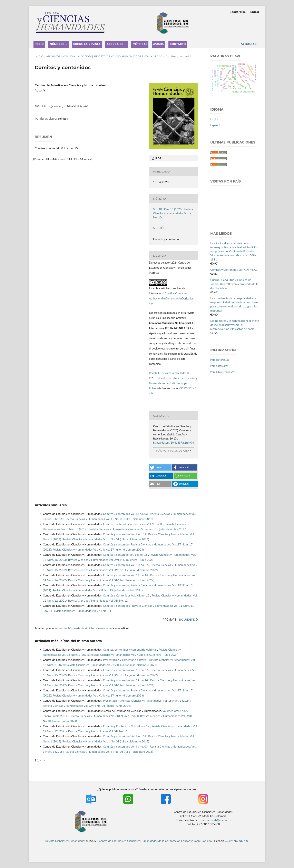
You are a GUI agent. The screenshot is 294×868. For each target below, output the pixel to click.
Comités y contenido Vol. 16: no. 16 (125, 555)
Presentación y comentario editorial (125, 660)
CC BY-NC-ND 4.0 (236, 841)
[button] (160, 467)
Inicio (39, 44)
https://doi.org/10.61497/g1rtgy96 (65, 106)
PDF (158, 158)
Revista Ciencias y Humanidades (168, 373)
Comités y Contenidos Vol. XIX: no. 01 (234, 270)
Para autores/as (219, 366)
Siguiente (187, 620)
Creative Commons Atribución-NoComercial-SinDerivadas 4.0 (171, 298)
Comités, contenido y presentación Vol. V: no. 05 (133, 524)
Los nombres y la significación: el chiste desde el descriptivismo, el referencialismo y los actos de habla (235, 325)
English (215, 119)
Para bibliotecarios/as (223, 372)
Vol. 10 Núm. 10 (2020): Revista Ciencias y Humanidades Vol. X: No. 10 (113, 56)
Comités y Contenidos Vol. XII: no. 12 (126, 595)
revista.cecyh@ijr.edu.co (215, 820)
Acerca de (115, 44)
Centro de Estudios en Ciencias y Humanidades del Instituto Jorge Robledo (173, 383)
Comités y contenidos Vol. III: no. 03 (126, 514)
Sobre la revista (87, 44)
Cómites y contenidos (117, 606)
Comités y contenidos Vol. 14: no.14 (126, 575)
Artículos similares (51, 505)
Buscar (249, 44)
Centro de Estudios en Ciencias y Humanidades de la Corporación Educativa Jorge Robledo (155, 841)
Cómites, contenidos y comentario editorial (130, 649)
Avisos (158, 44)
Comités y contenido (116, 544)
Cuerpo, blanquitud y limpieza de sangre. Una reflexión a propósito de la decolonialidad (234, 284)
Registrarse (238, 12)
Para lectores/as (220, 360)
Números (57, 44)
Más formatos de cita (173, 451)
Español (215, 125)
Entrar (255, 12)
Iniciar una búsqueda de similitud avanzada (81, 628)
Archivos (53, 56)
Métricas (140, 44)
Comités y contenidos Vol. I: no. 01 (125, 534)
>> (43, 760)
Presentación (111, 701)
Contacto (178, 44)
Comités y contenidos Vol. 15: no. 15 (126, 565)
